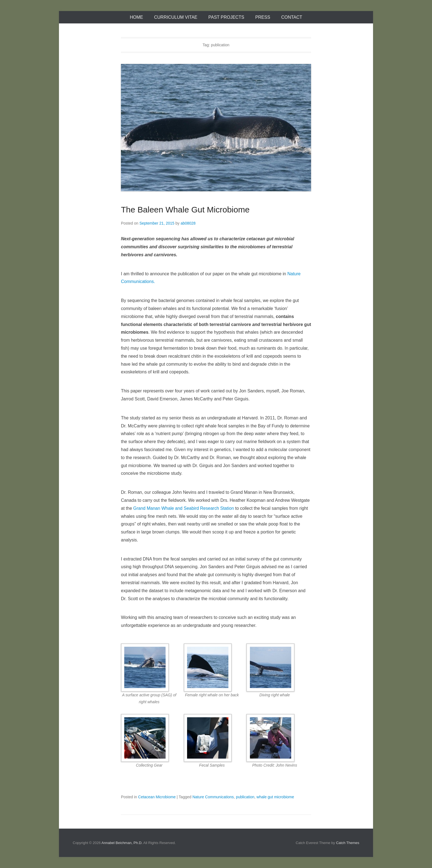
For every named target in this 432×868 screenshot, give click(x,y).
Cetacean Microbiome (157, 797)
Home (136, 17)
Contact (292, 17)
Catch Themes (348, 843)
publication (245, 797)
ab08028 (188, 223)
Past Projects (226, 17)
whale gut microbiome (275, 797)
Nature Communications (213, 797)
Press (263, 17)
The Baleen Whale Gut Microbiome (185, 210)
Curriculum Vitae (176, 17)
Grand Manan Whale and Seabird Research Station (183, 508)
